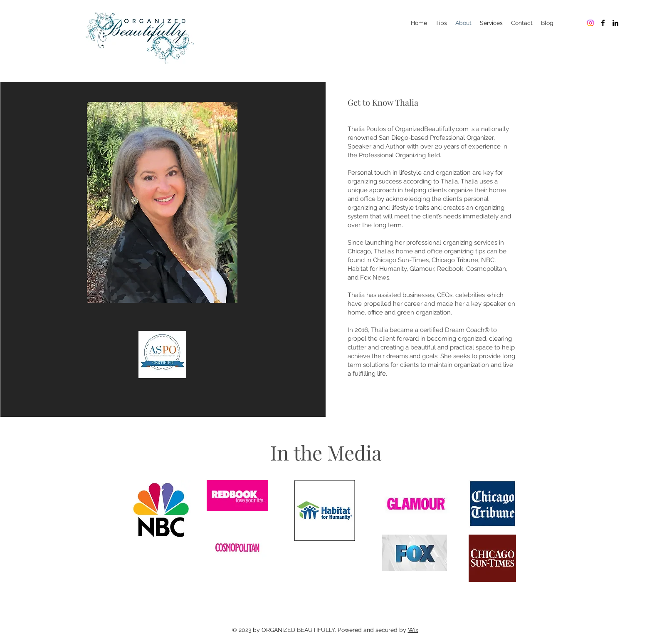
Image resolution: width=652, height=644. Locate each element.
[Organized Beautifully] (590, 23)
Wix (413, 630)
